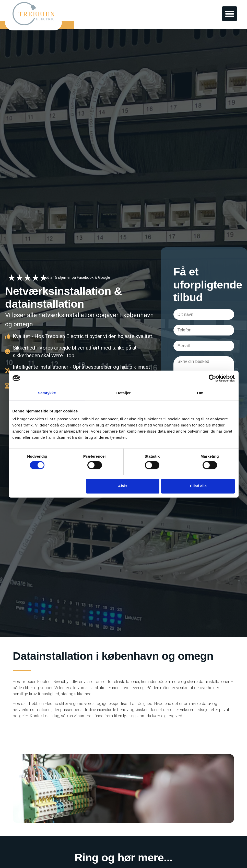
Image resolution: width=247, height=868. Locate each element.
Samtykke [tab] (47, 393)
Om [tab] (200, 393)
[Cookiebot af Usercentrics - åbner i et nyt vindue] (212, 378)
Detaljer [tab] (124, 393)
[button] (230, 14)
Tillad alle (198, 486)
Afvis (123, 486)
